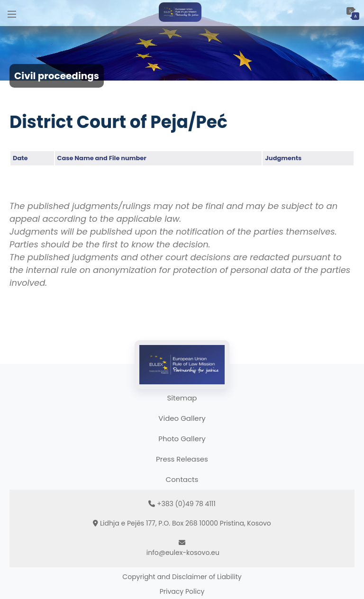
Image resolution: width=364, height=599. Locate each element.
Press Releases (182, 459)
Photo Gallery (182, 439)
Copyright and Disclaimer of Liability (182, 577)
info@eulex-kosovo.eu (183, 553)
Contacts (182, 479)
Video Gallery (182, 418)
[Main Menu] (12, 13)
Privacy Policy (182, 591)
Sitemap (182, 398)
